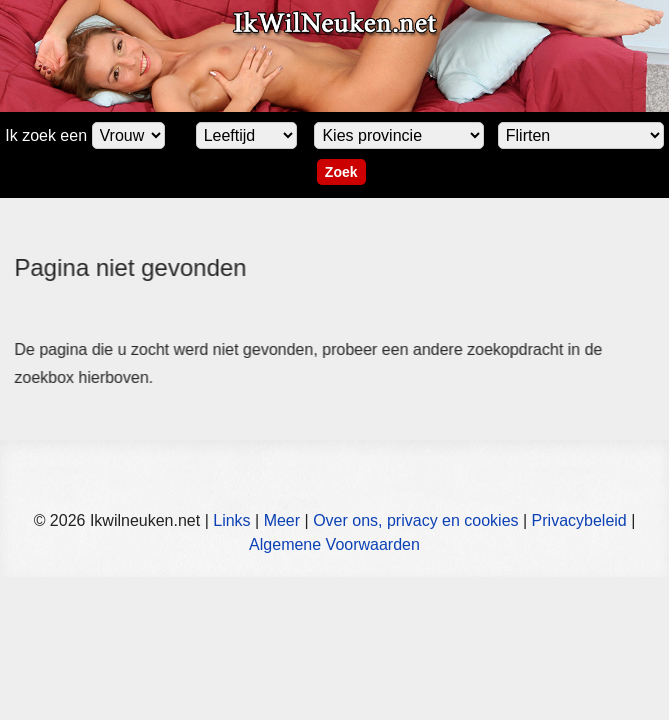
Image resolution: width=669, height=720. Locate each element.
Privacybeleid (579, 520)
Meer (282, 520)
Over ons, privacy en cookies (415, 520)
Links (231, 520)
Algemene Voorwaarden (334, 544)
